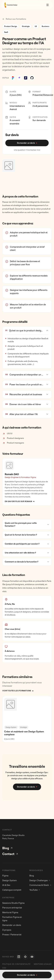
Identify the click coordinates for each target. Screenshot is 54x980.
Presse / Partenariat (12, 935)
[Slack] (25, 957)
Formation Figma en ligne (12, 919)
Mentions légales (43, 964)
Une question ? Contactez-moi (27, 150)
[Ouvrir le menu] (48, 3)
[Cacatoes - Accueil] (11, 3)
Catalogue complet (12, 890)
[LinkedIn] (19, 957)
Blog (8, 848)
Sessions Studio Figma (13, 903)
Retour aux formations (14, 19)
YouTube (35, 890)
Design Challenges (40, 880)
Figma (5, 876)
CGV (4, 968)
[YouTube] (32, 957)
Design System (10, 880)
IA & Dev (6, 885)
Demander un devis (12, 925)
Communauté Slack (40, 885)
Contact (10, 854)
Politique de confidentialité (16, 964)
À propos (7, 930)
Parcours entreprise (12, 908)
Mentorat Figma (10, 912)
